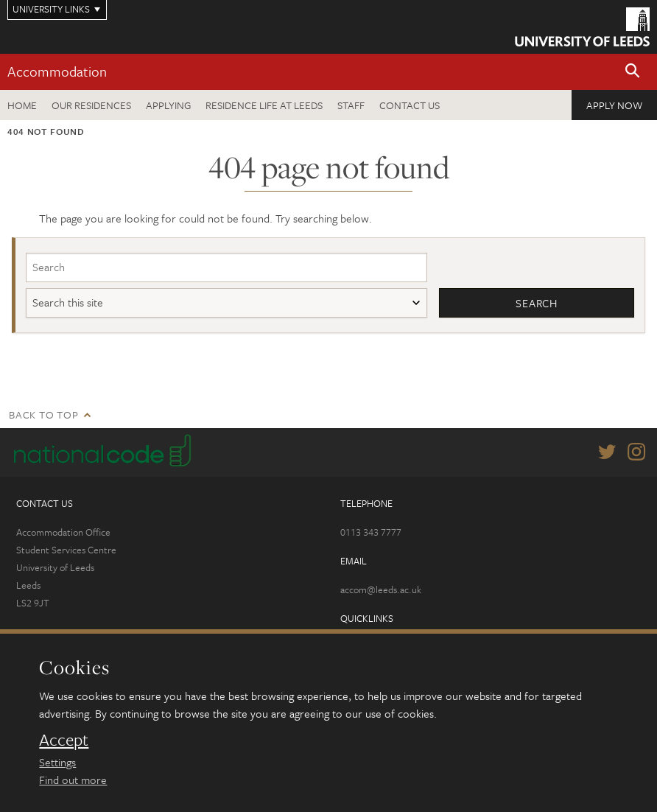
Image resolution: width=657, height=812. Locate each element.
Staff (351, 105)
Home (22, 105)
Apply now (614, 105)
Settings (57, 762)
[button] (633, 72)
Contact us (410, 105)
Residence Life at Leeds (264, 105)
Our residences (91, 105)
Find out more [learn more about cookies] (73, 780)
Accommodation (57, 71)
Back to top (43, 414)
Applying (168, 105)
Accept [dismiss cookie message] (64, 740)
